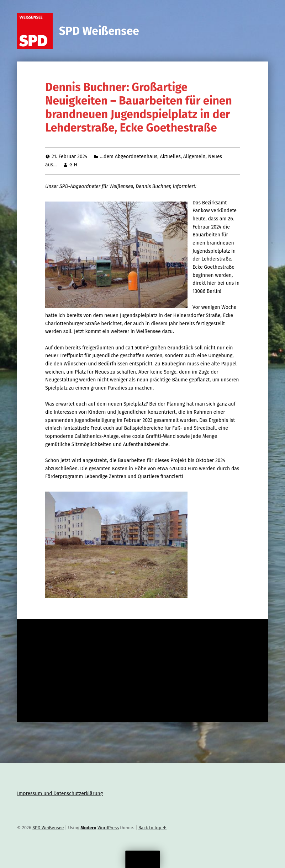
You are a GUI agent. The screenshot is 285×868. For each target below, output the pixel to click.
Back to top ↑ (153, 828)
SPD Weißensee (99, 31)
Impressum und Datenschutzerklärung (60, 794)
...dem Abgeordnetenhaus (129, 157)
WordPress (108, 828)
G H (73, 165)
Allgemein (194, 157)
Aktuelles (170, 157)
